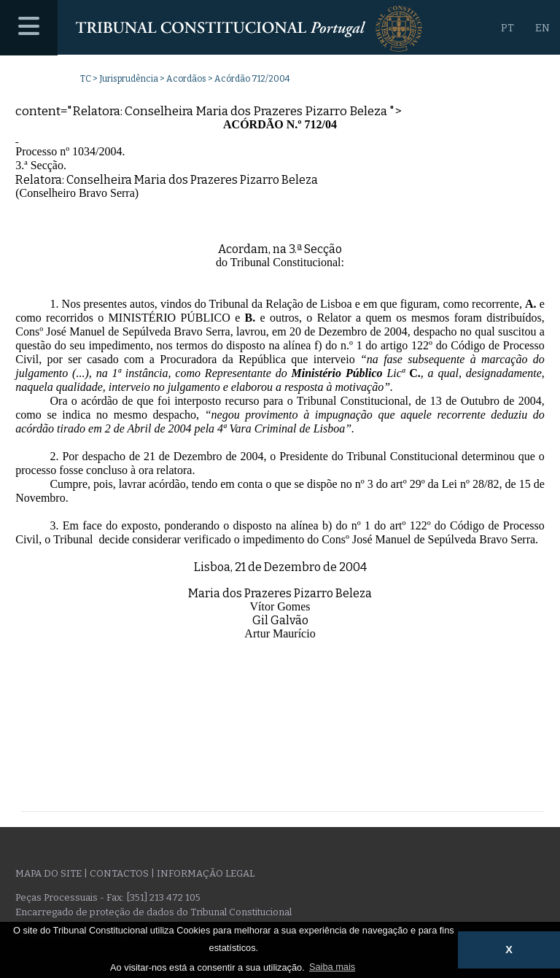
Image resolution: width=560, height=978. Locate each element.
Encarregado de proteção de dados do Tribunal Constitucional (153, 912)
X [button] (509, 950)
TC (86, 79)
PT (507, 28)
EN (542, 28)
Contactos (119, 873)
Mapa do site (48, 873)
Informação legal (206, 873)
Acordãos (186, 79)
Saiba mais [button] (332, 967)
